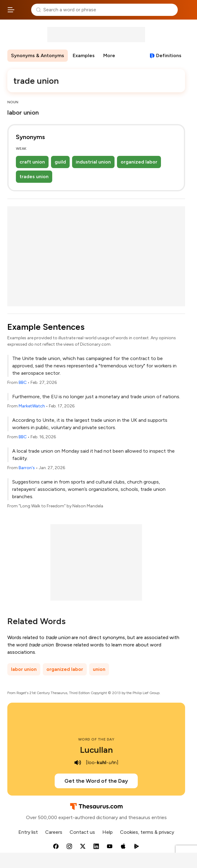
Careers (54, 832)
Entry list (28, 832)
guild (60, 162)
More (109, 55)
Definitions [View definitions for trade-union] (169, 55)
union (99, 669)
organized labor (139, 162)
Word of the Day (96, 739)
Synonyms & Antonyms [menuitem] (38, 55)
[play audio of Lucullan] (78, 763)
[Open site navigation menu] (11, 10)
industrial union (93, 162)
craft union (32, 162)
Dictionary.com (186, 10)
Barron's (27, 468)
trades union (34, 177)
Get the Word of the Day (96, 781)
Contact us (82, 832)
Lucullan (96, 750)
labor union (24, 669)
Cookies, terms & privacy (147, 832)
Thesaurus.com (23, 10)
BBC (23, 383)
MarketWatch (32, 406)
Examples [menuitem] (84, 55)
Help (108, 832)
